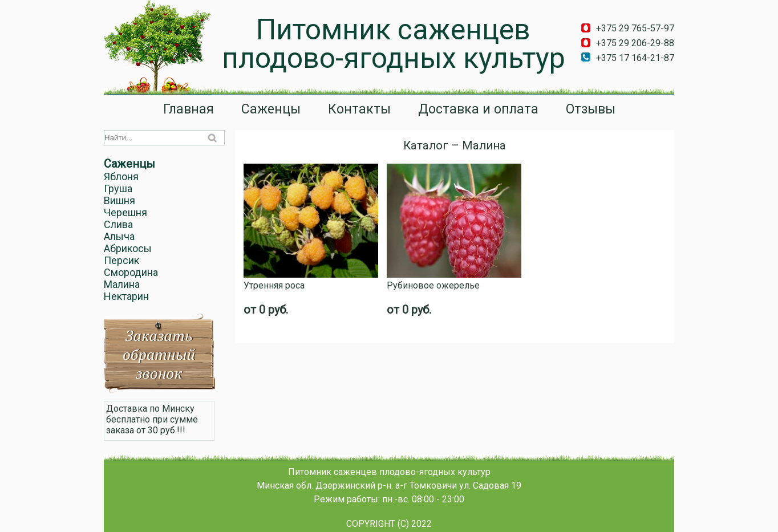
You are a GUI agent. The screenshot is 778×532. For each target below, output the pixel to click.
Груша (118, 188)
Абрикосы (128, 248)
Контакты (359, 109)
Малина (122, 284)
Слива (118, 224)
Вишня (119, 200)
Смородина (131, 272)
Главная (189, 109)
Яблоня (121, 176)
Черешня (125, 212)
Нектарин (126, 296)
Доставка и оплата (478, 109)
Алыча (119, 236)
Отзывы (591, 109)
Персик (121, 260)
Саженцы (271, 109)
